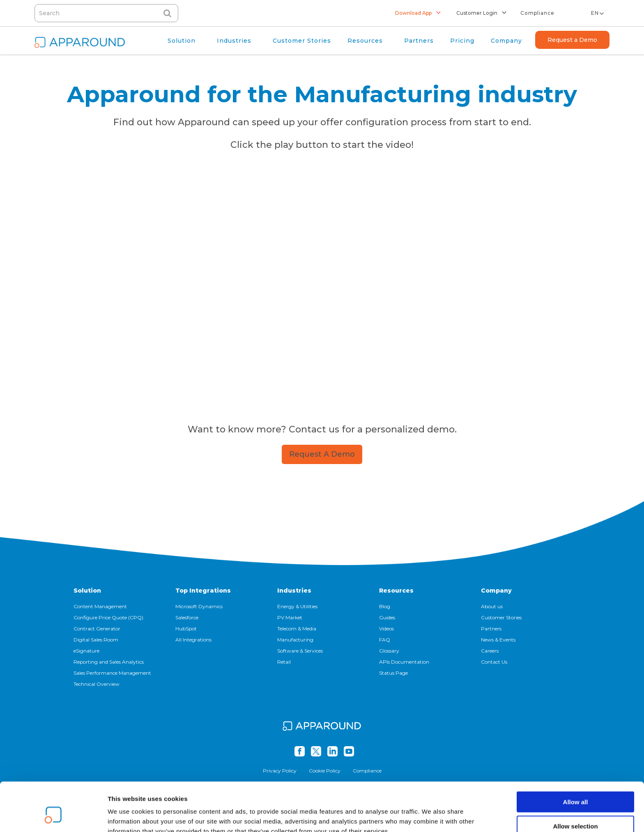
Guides (387, 617)
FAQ (385, 640)
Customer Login (477, 13)
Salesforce (187, 617)
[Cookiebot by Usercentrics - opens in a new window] (53, 816)
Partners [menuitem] (419, 41)
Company (496, 591)
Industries (294, 591)
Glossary (389, 651)
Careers (490, 651)
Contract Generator (97, 629)
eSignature (86, 651)
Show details (431, 816)
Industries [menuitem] (234, 41)
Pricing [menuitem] (462, 41)
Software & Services (300, 651)
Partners (491, 629)
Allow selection (575, 784)
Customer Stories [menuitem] (302, 41)
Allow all (576, 760)
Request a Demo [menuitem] (572, 40)
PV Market (290, 617)
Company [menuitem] (506, 41)
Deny (576, 808)
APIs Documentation (404, 662)
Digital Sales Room (96, 640)
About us (492, 606)
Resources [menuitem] (365, 41)
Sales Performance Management (112, 673)
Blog (385, 606)
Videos (386, 629)
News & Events (498, 640)
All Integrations (193, 640)
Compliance (537, 13)
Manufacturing (295, 640)
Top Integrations (203, 591)
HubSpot (186, 629)
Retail (284, 662)
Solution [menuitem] (182, 41)
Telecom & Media (297, 629)
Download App (413, 13)
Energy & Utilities (297, 606)
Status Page (393, 673)
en (595, 13)
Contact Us (494, 662)
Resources (396, 591)
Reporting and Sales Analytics (109, 662)
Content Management (100, 606)
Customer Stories (501, 617)
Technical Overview (97, 684)
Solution (87, 591)
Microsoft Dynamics (199, 606)
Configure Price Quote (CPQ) (108, 617)
